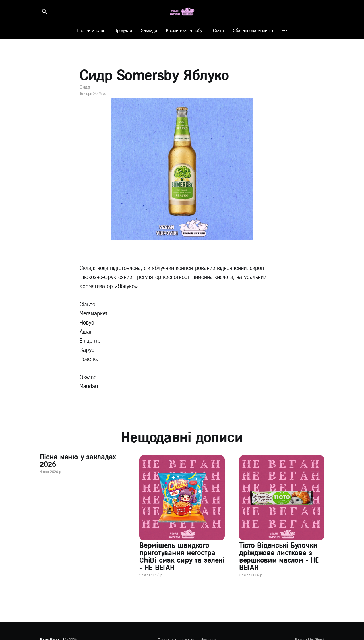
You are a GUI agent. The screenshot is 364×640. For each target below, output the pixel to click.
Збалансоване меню (253, 31)
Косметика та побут (185, 31)
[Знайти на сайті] (44, 11)
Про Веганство (91, 31)
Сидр (85, 87)
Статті (219, 31)
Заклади (149, 31)
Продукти (123, 31)
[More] (285, 31)
